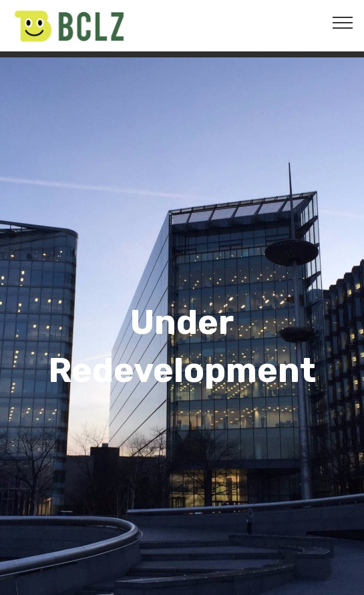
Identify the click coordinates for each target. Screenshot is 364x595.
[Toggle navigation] (343, 22)
